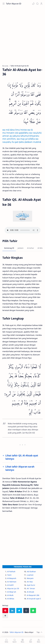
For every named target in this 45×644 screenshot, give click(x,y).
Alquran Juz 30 (13, 588)
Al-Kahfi (10, 585)
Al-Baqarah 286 (33, 595)
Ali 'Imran (31, 588)
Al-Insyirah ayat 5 (34, 599)
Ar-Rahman (12, 582)
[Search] (37, 4)
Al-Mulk (10, 595)
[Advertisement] (22, 37)
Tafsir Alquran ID (14, 4)
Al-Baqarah (12, 578)
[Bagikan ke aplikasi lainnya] (5, 616)
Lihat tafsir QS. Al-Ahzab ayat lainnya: (22, 457)
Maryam (30, 578)
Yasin (9, 575)
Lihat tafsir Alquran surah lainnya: (20, 468)
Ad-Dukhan (31, 572)
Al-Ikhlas (11, 599)
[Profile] (41, 4)
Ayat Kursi (31, 585)
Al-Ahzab (30, 592)
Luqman (30, 575)
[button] (33, 4)
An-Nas (30, 582)
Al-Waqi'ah (12, 592)
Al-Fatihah (11, 572)
